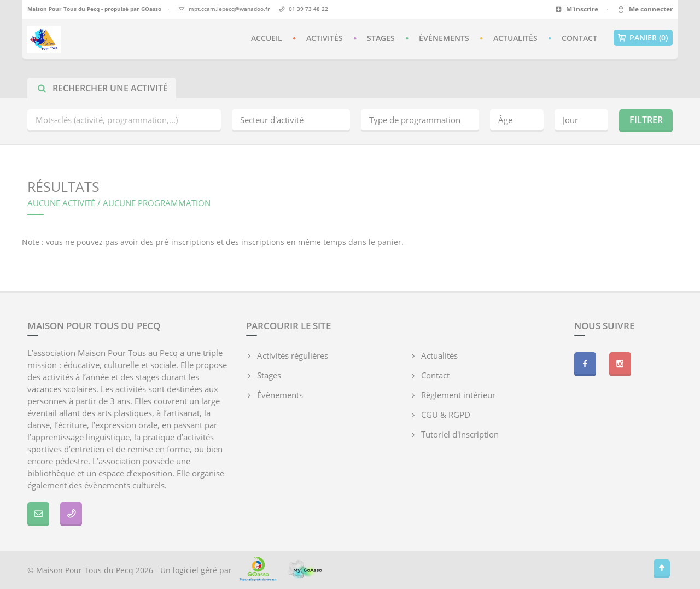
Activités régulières (293, 355)
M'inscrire (577, 9)
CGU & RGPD (446, 415)
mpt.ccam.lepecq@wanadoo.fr (229, 9)
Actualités (515, 38)
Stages (381, 38)
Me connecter (644, 9)
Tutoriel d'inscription (460, 434)
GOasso (151, 9)
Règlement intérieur (458, 395)
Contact (579, 38)
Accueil (267, 38)
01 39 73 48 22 (308, 9)
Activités (325, 38)
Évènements (444, 38)
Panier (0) (643, 38)
